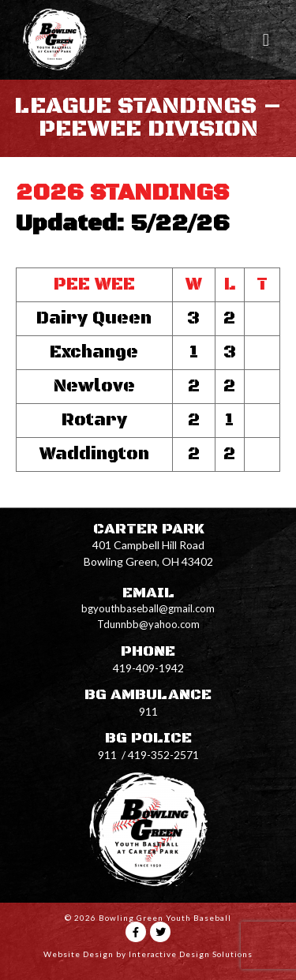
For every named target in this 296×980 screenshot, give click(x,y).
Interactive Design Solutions (191, 954)
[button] (266, 40)
